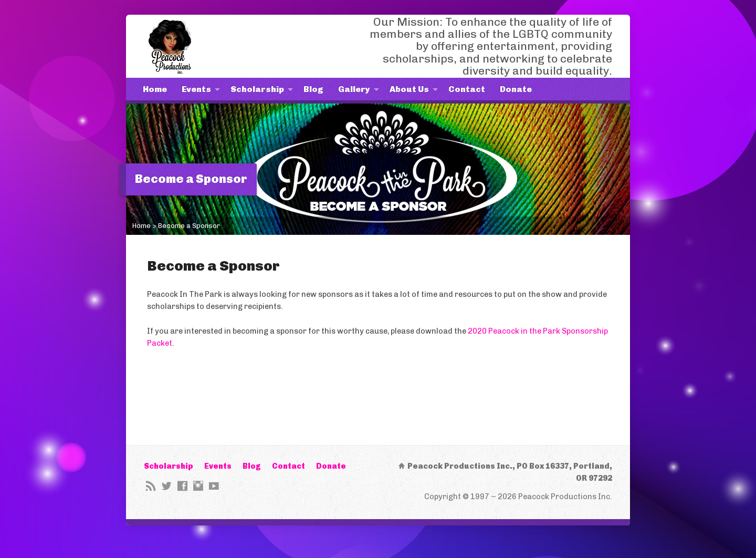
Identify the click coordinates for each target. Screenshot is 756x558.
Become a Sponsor (189, 226)
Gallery (354, 89)
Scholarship (257, 89)
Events (196, 89)
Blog (313, 89)
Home (155, 89)
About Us (409, 89)
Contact (467, 89)
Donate (516, 89)
